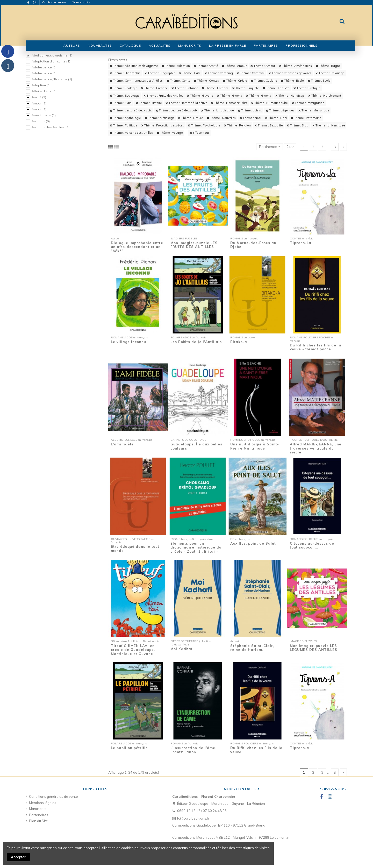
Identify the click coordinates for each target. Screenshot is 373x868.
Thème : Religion (237, 125)
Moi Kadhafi (182, 649)
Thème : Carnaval (251, 73)
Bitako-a (239, 342)
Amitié (39, 97)
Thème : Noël (250, 118)
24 (290, 147)
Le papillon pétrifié (129, 748)
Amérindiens (44, 115)
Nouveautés (81, 2)
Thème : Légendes (280, 110)
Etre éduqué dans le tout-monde (136, 549)
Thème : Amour (234, 66)
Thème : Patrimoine (306, 118)
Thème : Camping (219, 73)
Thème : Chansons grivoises (290, 73)
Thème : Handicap (290, 96)
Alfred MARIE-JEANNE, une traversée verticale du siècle (316, 448)
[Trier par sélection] (270, 147)
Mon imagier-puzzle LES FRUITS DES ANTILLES (194, 245)
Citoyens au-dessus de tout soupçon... (312, 545)
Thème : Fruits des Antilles (163, 96)
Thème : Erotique (307, 88)
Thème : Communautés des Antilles (136, 81)
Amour (39, 103)
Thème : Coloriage (330, 73)
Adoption (41, 85)
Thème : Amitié (206, 66)
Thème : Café (190, 73)
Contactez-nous (55, 2)
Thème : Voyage (170, 133)
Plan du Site (38, 821)
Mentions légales (43, 803)
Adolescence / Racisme (52, 79)
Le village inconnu (128, 342)
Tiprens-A (300, 748)
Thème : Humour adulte (269, 103)
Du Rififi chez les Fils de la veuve (256, 750)
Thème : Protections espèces (163, 125)
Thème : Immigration (308, 103)
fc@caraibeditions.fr (193, 818)
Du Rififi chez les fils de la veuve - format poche (316, 347)
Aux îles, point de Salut (253, 543)
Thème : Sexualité (269, 125)
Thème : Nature (191, 118)
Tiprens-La (301, 243)
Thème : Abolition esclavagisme (134, 66)
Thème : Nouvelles (221, 118)
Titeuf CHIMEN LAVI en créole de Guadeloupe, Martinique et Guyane (133, 650)
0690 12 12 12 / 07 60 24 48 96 (202, 811)
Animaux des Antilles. (51, 127)
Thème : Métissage (160, 118)
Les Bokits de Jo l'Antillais (196, 342)
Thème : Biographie (125, 73)
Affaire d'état (44, 91)
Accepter (18, 857)
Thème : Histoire (149, 103)
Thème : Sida (297, 125)
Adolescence (44, 67)
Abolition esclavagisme (52, 55)
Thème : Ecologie (123, 88)
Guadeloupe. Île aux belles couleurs (196, 446)
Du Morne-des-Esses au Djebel (253, 245)
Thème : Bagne (328, 66)
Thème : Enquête (246, 88)
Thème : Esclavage (125, 96)
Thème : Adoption (176, 66)
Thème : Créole (235, 81)
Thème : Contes (206, 81)
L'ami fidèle (122, 444)
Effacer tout (199, 133)
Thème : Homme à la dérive (186, 103)
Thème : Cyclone (264, 81)
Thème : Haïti (121, 103)
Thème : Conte (178, 81)
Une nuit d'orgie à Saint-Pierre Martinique (255, 446)
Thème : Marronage (314, 110)
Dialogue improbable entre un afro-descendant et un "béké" (137, 247)
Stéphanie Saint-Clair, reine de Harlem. (252, 648)
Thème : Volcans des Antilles (131, 133)
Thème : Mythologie (125, 118)
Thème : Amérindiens (296, 66)
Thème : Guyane (200, 96)
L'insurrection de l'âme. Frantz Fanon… (193, 750)
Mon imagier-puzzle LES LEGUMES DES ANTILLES (314, 648)
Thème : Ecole (292, 81)
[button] (130, 46)
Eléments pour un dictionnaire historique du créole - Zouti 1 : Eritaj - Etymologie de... (196, 549)
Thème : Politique (123, 125)
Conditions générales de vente (53, 796)
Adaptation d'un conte (51, 61)
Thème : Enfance (154, 88)
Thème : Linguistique (217, 110)
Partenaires (39, 815)
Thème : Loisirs (250, 110)
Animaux (41, 121)
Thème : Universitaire (329, 125)
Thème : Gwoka (230, 96)
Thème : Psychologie (204, 125)
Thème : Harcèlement (325, 96)
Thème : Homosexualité (229, 103)
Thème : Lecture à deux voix (131, 110)
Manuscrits (38, 809)
